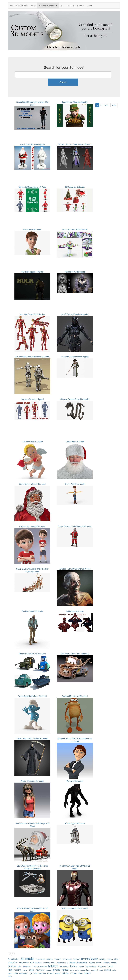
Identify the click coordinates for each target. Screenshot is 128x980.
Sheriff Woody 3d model (75, 484)
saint (72, 970)
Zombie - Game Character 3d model (75, 569)
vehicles (50, 974)
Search (63, 82)
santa (77, 970)
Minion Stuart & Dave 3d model (75, 908)
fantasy (99, 963)
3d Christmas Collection (75, 187)
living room (102, 966)
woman (74, 973)
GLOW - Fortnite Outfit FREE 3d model (75, 145)
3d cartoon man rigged (32, 229)
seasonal (94, 970)
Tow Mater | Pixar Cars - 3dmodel (75, 654)
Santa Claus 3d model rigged (32, 145)
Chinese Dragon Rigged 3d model (75, 399)
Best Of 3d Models (19, 5)
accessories (41, 959)
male (110, 966)
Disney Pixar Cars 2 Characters (32, 654)
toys (31, 974)
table (16, 974)
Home (33, 5)
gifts (20, 966)
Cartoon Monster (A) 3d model (75, 696)
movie (25, 970)
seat (101, 970)
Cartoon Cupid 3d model (32, 442)
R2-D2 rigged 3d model (75, 823)
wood (80, 974)
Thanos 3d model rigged (75, 272)
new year (40, 970)
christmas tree (62, 963)
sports (10, 974)
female (106, 963)
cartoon (110, 959)
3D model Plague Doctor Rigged (75, 357)
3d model (28, 959)
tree (36, 973)
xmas (87, 973)
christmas (36, 962)
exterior (92, 963)
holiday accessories (39, 966)
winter (66, 973)
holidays (53, 966)
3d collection (13, 959)
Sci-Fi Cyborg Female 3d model (75, 314)
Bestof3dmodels (90, 959)
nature (32, 970)
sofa (114, 970)
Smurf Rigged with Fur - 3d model (32, 696)
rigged (65, 970)
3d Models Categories (48, 5)
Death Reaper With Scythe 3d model (32, 739)
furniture (12, 966)
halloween (27, 966)
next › (107, 105)
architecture (67, 959)
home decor (64, 966)
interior (82, 966)
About (90, 5)
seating (107, 970)
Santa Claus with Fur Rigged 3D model (75, 526)
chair (117, 959)
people (57, 970)
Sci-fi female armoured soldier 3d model (32, 357)
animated (58, 959)
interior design (91, 966)
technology (23, 974)
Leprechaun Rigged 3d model (75, 102)
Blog (62, 5)
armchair (76, 959)
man (10, 970)
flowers (114, 963)
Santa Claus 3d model (75, 442)
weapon (58, 974)
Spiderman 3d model (75, 611)
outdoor (49, 970)
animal (50, 959)
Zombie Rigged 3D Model (32, 611)
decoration (82, 963)
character (13, 963)
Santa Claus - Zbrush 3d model (32, 484)
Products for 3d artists (76, 5)
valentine (42, 974)
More (10, 976)
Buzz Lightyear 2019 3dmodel (75, 229)
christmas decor (49, 963)
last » (114, 105)
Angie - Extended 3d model (32, 781)
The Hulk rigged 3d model (32, 272)
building (103, 959)
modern (18, 970)
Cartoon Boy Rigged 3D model (32, 526)
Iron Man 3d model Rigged (32, 399)
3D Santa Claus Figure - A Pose (32, 187)
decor (72, 963)
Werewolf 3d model (75, 781)
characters (24, 963)
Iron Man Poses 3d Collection (32, 314)
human (74, 966)
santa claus (85, 970)
